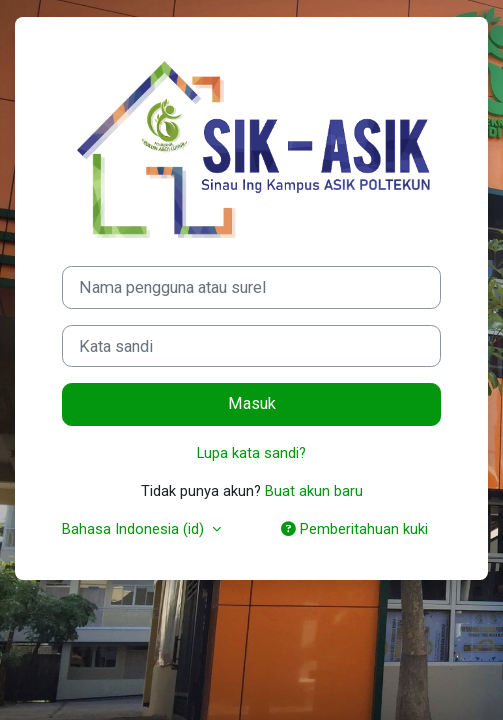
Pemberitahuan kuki (354, 529)
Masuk (252, 403)
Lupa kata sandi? (251, 453)
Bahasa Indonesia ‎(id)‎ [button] (135, 529)
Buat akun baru (314, 491)
